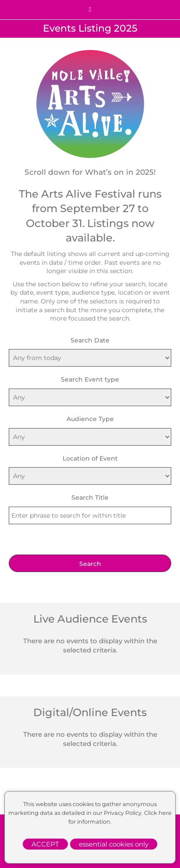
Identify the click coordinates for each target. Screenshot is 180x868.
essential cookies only (114, 844)
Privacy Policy (123, 813)
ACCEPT (45, 844)
